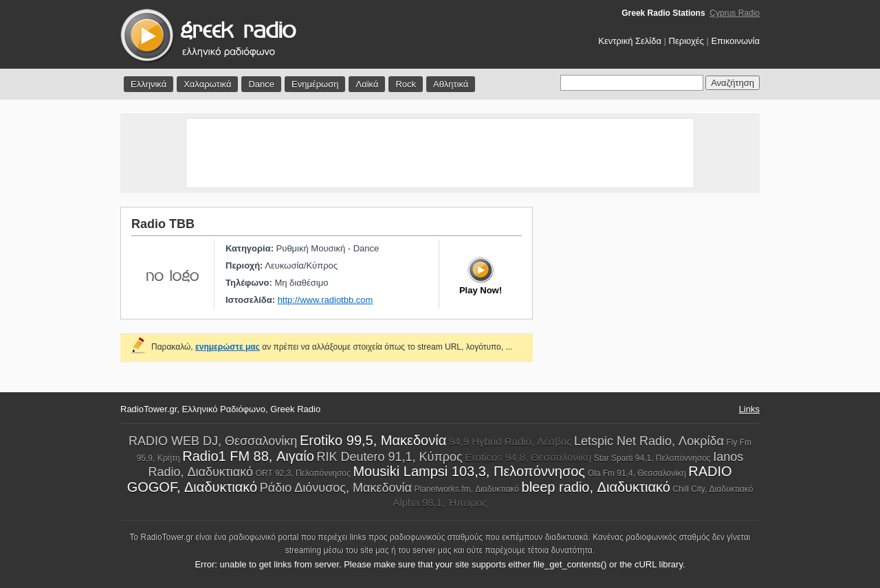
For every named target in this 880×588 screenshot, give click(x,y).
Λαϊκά (367, 84)
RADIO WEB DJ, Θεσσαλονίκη (213, 441)
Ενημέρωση (315, 84)
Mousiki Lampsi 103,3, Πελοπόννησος (469, 471)
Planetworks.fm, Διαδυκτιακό (466, 489)
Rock (406, 84)
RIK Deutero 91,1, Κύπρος (390, 457)
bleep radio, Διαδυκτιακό (596, 487)
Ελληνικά (148, 84)
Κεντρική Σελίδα (630, 41)
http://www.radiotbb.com (326, 300)
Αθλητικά (451, 84)
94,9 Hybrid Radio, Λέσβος (510, 441)
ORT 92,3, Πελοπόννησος (303, 473)
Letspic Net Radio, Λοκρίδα (649, 441)
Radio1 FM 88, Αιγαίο (248, 456)
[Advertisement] (440, 153)
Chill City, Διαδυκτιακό (713, 489)
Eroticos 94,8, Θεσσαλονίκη (528, 457)
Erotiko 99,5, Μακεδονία (373, 440)
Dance (261, 84)
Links (749, 409)
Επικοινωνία (735, 41)
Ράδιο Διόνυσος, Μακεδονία (336, 488)
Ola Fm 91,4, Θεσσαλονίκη (637, 473)
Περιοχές (686, 41)
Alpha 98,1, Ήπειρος (440, 502)
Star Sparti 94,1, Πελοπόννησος (652, 458)
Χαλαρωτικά (207, 84)
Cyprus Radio (735, 13)
